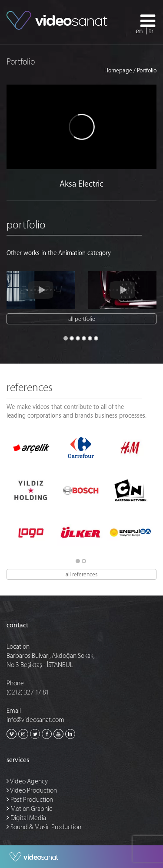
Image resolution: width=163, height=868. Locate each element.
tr (151, 31)
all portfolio (82, 319)
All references (81, 574)
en (139, 31)
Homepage (118, 70)
